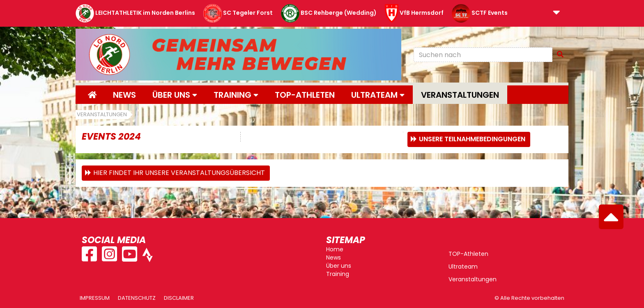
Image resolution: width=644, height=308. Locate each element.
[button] (557, 13)
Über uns (339, 266)
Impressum (95, 298)
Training (338, 274)
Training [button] (236, 95)
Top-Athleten (305, 95)
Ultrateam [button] (378, 95)
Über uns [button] (175, 95)
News (124, 95)
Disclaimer (179, 298)
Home (335, 249)
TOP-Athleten (468, 254)
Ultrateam (463, 267)
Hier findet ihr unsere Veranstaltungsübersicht (179, 173)
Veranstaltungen (460, 95)
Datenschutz (137, 298)
